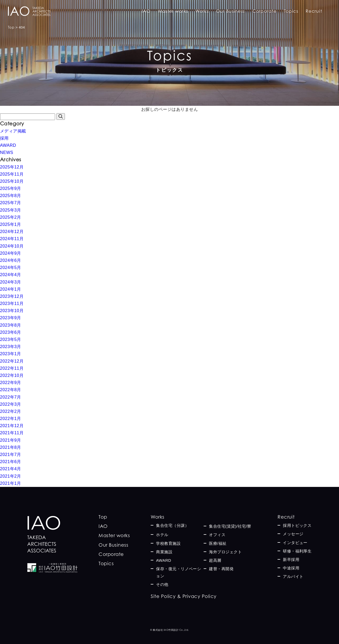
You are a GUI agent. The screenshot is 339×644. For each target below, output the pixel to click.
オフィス (217, 535)
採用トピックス (297, 525)
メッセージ (293, 534)
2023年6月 (11, 332)
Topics (291, 11)
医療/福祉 (218, 543)
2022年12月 (12, 361)
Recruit (314, 11)
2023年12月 (12, 296)
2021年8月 (11, 447)
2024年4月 (11, 275)
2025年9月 (11, 188)
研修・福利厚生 (297, 551)
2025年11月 (12, 174)
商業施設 (164, 552)
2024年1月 (11, 289)
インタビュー (295, 543)
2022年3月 (11, 404)
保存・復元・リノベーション (179, 572)
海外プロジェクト (225, 552)
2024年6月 (11, 260)
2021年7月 (11, 455)
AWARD (8, 145)
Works (202, 11)
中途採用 (291, 568)
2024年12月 (12, 232)
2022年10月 (12, 375)
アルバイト (293, 576)
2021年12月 (12, 426)
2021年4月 (11, 469)
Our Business (230, 11)
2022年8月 (11, 390)
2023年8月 (11, 325)
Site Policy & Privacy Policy (184, 596)
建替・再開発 (221, 569)
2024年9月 (11, 253)
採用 (4, 138)
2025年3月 (11, 210)
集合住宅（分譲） (172, 525)
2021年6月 (11, 462)
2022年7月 (11, 397)
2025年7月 (11, 203)
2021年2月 (11, 476)
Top (103, 517)
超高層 (215, 560)
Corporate (265, 11)
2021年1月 (11, 483)
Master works (173, 11)
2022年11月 (12, 368)
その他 (162, 584)
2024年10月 (12, 246)
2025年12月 (12, 167)
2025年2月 (11, 217)
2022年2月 (11, 411)
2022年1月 (11, 419)
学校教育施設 (168, 543)
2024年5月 (11, 268)
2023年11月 (12, 303)
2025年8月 (11, 196)
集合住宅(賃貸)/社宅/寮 (230, 526)
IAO (146, 11)
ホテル (162, 535)
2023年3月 (11, 347)
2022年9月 (11, 383)
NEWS (7, 152)
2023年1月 (11, 354)
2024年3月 (11, 282)
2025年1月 (11, 224)
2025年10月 (12, 181)
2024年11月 (12, 239)
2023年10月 (12, 311)
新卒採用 (291, 559)
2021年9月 (11, 440)
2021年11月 (12, 433)
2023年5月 (11, 339)
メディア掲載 (13, 131)
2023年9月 (11, 318)
